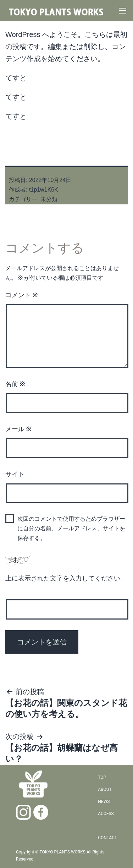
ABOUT (105, 789)
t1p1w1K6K (44, 190)
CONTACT (107, 838)
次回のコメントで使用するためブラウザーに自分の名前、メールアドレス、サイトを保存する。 (71, 528)
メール (18, 429)
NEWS (104, 802)
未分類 (49, 199)
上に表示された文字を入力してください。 (66, 578)
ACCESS (106, 814)
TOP (102, 777)
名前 (15, 384)
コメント (22, 295)
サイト (15, 474)
